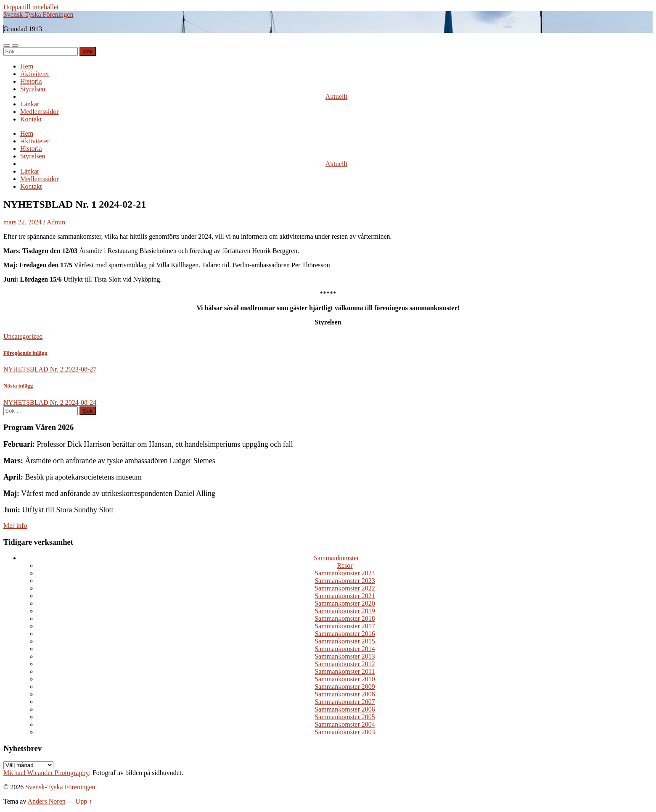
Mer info (15, 526)
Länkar (30, 104)
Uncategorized (23, 336)
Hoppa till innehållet (31, 7)
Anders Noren (47, 801)
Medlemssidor (40, 112)
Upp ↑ (84, 801)
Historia (31, 81)
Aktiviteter (35, 74)
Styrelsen (33, 89)
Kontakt (31, 119)
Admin (56, 222)
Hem (27, 66)
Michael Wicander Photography (46, 773)
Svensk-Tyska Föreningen (38, 14)
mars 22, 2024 (22, 222)
